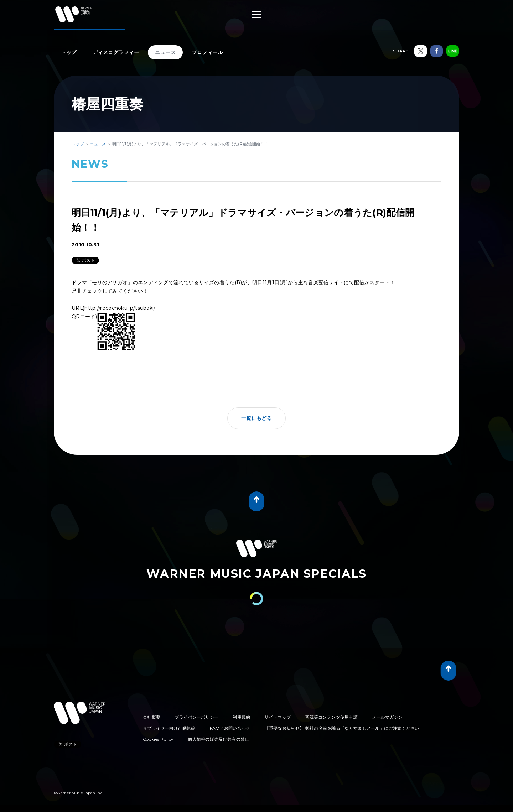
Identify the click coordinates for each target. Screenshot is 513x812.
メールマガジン (387, 717)
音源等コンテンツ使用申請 (331, 717)
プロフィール (207, 52)
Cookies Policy (158, 739)
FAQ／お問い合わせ (230, 728)
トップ (69, 52)
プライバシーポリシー (196, 717)
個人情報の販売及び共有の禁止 (218, 739)
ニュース (165, 52)
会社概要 (152, 717)
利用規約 (241, 717)
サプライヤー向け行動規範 (169, 728)
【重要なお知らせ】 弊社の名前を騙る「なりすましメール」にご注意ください (342, 728)
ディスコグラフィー (116, 52)
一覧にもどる (256, 418)
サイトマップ (278, 717)
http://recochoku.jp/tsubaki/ (120, 308)
